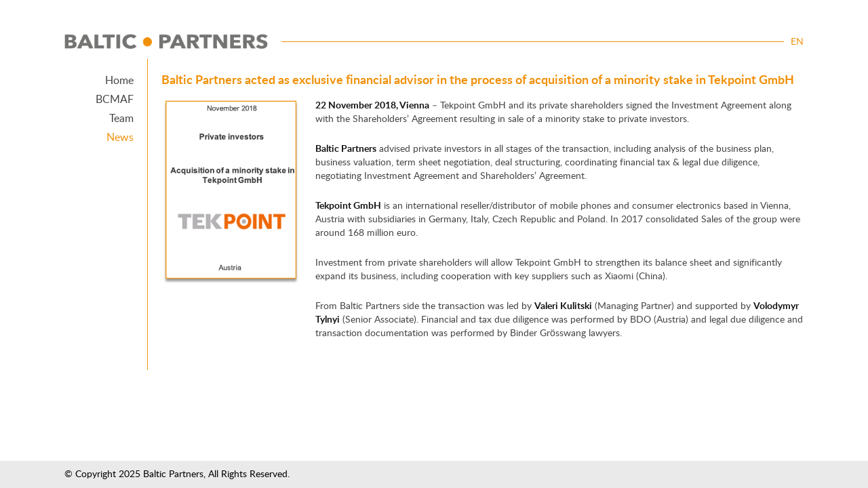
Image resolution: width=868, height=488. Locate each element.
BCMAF (115, 100)
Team (121, 119)
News (120, 138)
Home (119, 81)
